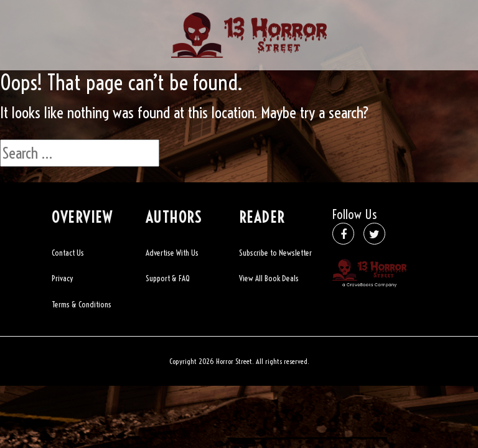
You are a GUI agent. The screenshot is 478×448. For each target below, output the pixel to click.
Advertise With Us (172, 253)
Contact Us (68, 253)
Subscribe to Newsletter (275, 253)
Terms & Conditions (82, 304)
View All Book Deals (269, 278)
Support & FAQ (168, 278)
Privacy (62, 278)
